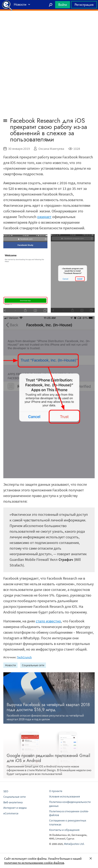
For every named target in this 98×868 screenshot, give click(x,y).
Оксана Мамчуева (51, 149)
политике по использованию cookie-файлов (34, 863)
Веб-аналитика (13, 802)
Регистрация (84, 5)
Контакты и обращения (64, 830)
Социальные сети (33, 665)
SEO (6, 791)
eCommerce (11, 813)
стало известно (48, 621)
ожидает (44, 217)
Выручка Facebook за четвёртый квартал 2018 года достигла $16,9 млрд (48, 707)
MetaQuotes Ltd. (74, 844)
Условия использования (64, 796)
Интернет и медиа (15, 808)
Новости (10, 665)
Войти (63, 5)
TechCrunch (24, 657)
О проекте (56, 791)
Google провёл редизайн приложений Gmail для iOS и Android (48, 758)
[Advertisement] (49, 21)
